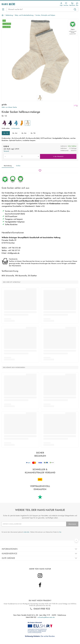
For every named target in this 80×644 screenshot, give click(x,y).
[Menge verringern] (5, 156)
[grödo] (76, 105)
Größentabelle (16, 128)
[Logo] (8, 4)
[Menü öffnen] (3, 9)
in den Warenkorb (58, 156)
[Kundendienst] (77, 4)
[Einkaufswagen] (72, 4)
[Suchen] (75, 9)
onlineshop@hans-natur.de (46, 617)
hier (60, 532)
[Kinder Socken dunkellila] (4, 123)
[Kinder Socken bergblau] (16, 123)
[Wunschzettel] (40, 170)
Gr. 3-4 (15, 133)
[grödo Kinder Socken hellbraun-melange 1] (40, 57)
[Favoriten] (66, 4)
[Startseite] (3, 15)
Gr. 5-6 (24, 133)
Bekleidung (9, 15)
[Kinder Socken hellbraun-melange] (28, 123)
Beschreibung (8, 166)
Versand (6, 151)
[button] (61, 4)
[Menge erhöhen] (38, 156)
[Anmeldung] (61, 4)
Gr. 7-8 (33, 133)
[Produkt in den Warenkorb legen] (22, 156)
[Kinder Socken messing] (22, 123)
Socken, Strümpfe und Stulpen (45, 15)
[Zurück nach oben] (76, 540)
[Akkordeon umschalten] (40, 549)
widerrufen (26, 532)
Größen (18, 166)
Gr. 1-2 (6, 133)
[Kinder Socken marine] (10, 123)
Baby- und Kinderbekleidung (24, 15)
